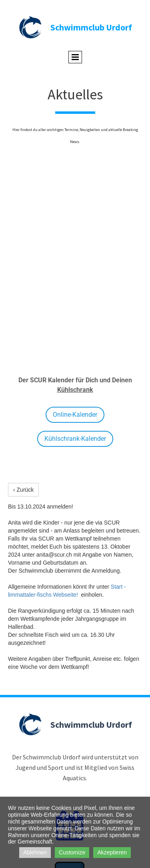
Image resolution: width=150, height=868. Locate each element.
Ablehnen (35, 852)
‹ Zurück (23, 490)
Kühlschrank (75, 390)
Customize (72, 852)
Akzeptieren (112, 852)
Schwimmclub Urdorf (91, 27)
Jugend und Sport (40, 767)
